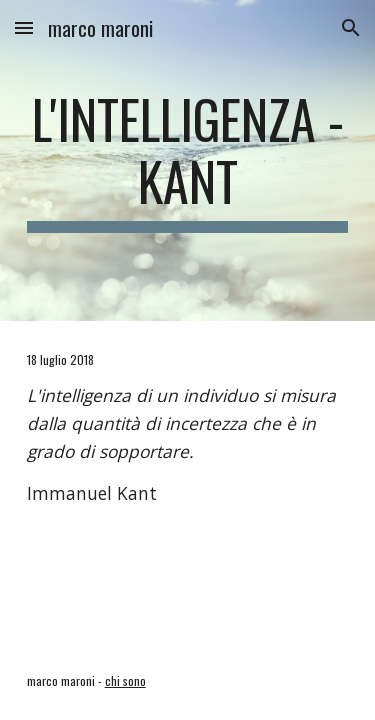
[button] (24, 27)
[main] (188, 160)
